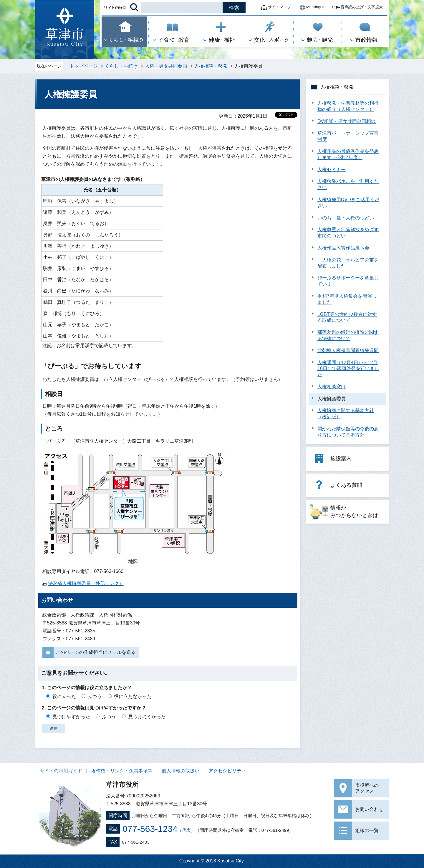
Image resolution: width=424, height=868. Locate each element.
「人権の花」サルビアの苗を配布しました (348, 263)
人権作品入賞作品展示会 (343, 248)
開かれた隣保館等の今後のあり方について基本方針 (348, 432)
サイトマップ (275, 7)
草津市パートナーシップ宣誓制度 (348, 136)
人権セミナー (332, 170)
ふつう (95, 696)
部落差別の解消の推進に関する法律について (348, 335)
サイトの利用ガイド (61, 771)
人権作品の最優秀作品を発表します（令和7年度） (348, 154)
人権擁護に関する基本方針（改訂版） (346, 414)
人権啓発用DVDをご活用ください (348, 203)
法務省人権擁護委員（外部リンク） (86, 583)
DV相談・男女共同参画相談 (347, 121)
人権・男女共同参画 (166, 66)
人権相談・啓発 (211, 66)
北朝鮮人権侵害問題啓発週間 (348, 350)
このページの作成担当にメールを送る (96, 652)
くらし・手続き (121, 66)
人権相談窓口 (332, 387)
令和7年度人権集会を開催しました (347, 299)
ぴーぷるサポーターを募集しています (348, 281)
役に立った (64, 696)
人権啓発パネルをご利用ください (348, 184)
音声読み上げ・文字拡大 (357, 7)
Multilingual (311, 7)
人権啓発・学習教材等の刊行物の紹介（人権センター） (348, 106)
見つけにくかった (147, 717)
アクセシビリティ (227, 771)
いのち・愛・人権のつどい (346, 218)
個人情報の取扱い (180, 771)
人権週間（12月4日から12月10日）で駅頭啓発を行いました (348, 369)
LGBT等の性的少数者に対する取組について (347, 317)
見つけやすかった (71, 717)
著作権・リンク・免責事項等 (122, 771)
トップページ (84, 66)
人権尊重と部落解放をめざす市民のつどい (348, 233)
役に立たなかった (133, 696)
